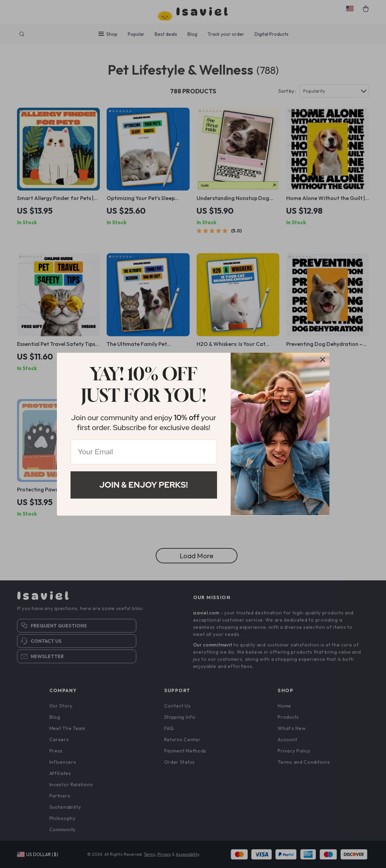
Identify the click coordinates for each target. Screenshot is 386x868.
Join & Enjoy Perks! (144, 485)
